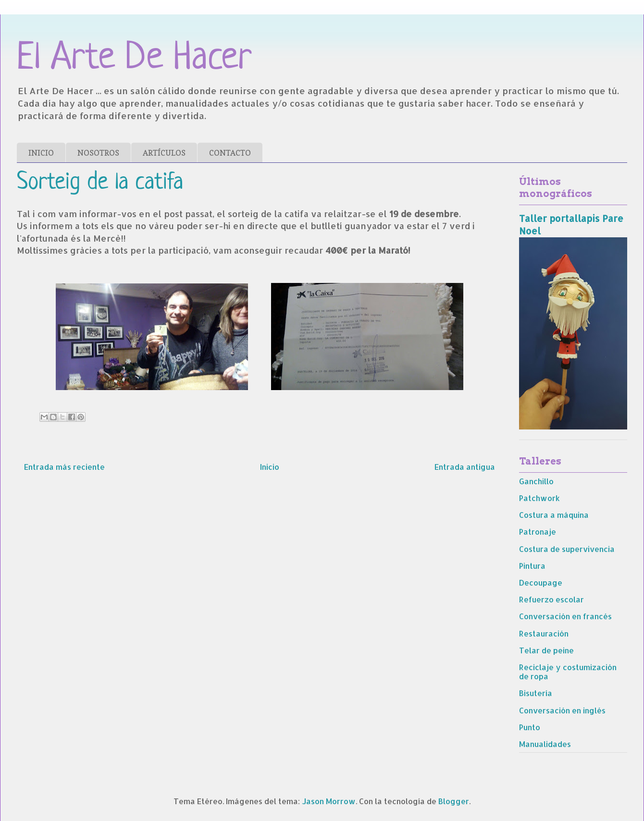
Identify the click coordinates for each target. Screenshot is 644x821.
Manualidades (545, 744)
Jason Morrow (329, 801)
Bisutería (536, 693)
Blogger (454, 801)
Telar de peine (546, 650)
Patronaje (538, 532)
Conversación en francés (565, 616)
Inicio (270, 467)
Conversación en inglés (562, 710)
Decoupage (541, 582)
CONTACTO (230, 153)
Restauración (544, 633)
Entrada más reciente (64, 467)
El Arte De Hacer (134, 59)
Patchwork (539, 498)
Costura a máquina (554, 515)
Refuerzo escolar (551, 599)
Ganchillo (536, 481)
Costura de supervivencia (567, 549)
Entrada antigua (465, 467)
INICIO (41, 153)
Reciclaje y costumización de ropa (568, 672)
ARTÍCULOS (164, 153)
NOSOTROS (98, 153)
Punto (530, 727)
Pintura (532, 566)
